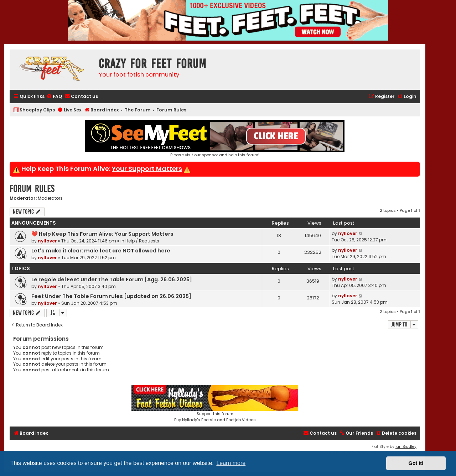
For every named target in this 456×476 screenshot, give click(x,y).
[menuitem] (54, 97)
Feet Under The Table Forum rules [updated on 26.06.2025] (111, 296)
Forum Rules (32, 189)
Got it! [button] (416, 463)
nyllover (47, 241)
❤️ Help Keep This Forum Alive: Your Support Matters (102, 234)
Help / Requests (142, 241)
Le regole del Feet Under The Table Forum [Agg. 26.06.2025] (112, 279)
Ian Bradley (406, 447)
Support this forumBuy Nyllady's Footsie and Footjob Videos (215, 404)
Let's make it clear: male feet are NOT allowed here (101, 251)
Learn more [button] (231, 463)
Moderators (50, 198)
